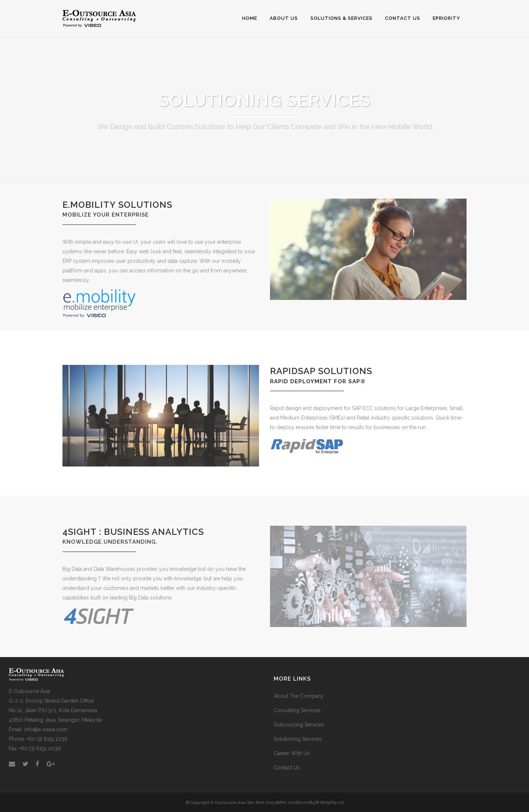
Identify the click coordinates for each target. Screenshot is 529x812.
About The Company (299, 696)
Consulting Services (297, 710)
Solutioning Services (298, 739)
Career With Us (292, 753)
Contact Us (287, 768)
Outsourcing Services (299, 725)
